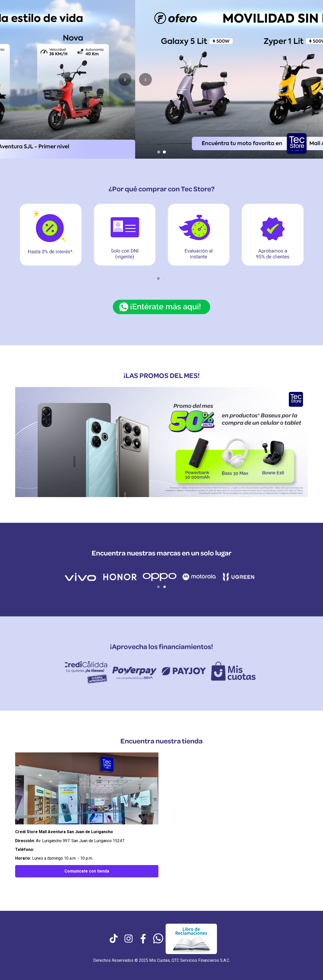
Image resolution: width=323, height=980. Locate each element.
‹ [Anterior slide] (10, 79)
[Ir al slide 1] (159, 152)
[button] (158, 278)
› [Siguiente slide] (313, 79)
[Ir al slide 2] (164, 152)
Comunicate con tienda (87, 871)
